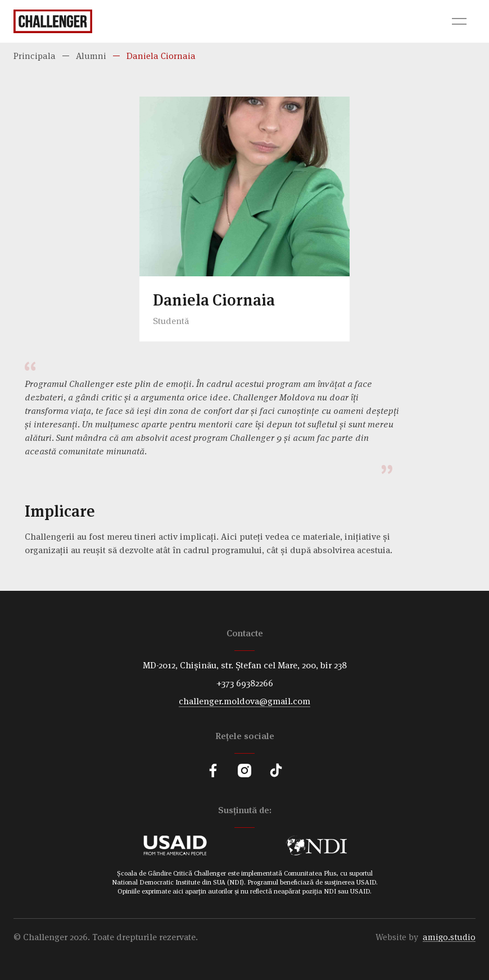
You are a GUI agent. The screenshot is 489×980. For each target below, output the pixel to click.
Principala (35, 56)
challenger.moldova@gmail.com (244, 701)
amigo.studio (449, 937)
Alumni (91, 56)
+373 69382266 (245, 683)
